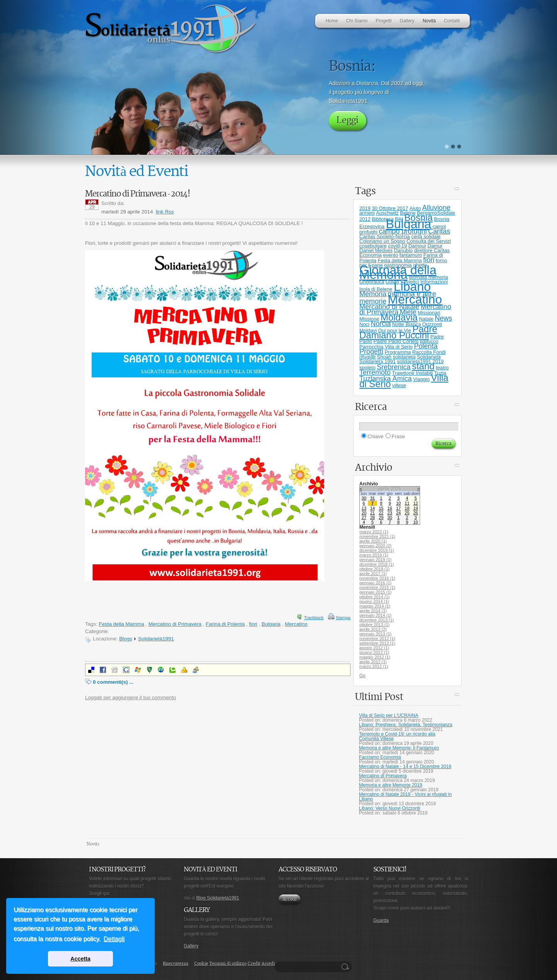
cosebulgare (373, 246)
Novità (93, 844)
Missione (369, 319)
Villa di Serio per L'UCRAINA (389, 715)
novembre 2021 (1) (377, 536)
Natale (426, 319)
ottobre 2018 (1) (374, 569)
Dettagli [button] (114, 939)
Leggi (348, 120)
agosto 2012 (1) (374, 648)
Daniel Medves (376, 250)
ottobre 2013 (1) (374, 625)
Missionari (429, 313)
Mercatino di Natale (389, 307)
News (443, 318)
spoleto (367, 368)
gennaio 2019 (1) (375, 560)
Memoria (373, 294)
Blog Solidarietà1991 (218, 898)
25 (407, 513)
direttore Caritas (432, 250)
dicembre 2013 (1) (377, 620)
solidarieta (404, 357)
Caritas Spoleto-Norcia (385, 236)
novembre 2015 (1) (377, 587)
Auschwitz (387, 213)
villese (399, 385)
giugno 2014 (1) (374, 601)
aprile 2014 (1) (373, 611)
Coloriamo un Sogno (382, 241)
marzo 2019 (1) (374, 555)
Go (362, 676)
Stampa (343, 618)
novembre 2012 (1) (377, 639)
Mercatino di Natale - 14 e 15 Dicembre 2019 (405, 767)
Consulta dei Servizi (429, 241)
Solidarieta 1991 (378, 361)
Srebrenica (394, 367)
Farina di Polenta (225, 624)
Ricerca (346, 967)
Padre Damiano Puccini (398, 332)
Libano (412, 287)
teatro (442, 368)
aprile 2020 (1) (373, 541)
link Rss (165, 212)
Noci (364, 324)
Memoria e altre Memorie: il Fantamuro (399, 748)
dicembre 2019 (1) (377, 550)
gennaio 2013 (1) (375, 634)
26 (415, 513)
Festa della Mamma (122, 624)
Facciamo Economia (380, 757)
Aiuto (415, 208)
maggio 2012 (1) (375, 657)
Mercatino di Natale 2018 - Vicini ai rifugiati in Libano (405, 797)
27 (364, 517)
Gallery (191, 946)
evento (390, 255)
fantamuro (411, 255)
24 (398, 513)
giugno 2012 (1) (374, 652)
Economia (371, 255)
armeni (367, 213)
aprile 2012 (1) (373, 662)
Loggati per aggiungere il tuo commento (131, 698)
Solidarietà (429, 357)
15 (381, 508)
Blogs (126, 639)
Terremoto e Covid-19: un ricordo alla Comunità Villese (397, 736)
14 (372, 508)
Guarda (381, 920)
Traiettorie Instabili (412, 373)
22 (381, 513)
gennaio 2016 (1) (375, 583)
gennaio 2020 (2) (375, 546)
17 (398, 508)
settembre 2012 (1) (377, 643)
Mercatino (296, 624)
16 (390, 508)
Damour (417, 246)
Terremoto (375, 372)
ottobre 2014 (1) (374, 597)
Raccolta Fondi (429, 352)
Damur (435, 246)
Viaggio (421, 379)
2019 (365, 208)
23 (390, 513)
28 (372, 517)
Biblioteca (383, 219)
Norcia (381, 324)
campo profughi (403, 231)
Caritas (439, 231)
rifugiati (367, 357)
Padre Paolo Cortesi (396, 341)
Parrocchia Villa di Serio (386, 347)
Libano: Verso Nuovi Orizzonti (390, 808)
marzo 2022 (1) (374, 532)
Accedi (290, 899)
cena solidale (426, 236)
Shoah (384, 357)
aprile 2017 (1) (373, 574)
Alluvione (437, 208)
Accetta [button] (80, 959)
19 (415, 508)
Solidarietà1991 (156, 639)
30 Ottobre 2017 (390, 208)
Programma (398, 352)
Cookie (201, 964)
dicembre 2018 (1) (377, 564)
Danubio (403, 250)
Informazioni (434, 282)
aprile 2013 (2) (373, 629)
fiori (253, 624)
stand (423, 366)
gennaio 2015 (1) (375, 592)
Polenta (426, 346)
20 (364, 513)
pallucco (429, 341)
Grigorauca (372, 282)
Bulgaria (271, 624)
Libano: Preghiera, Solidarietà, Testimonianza (406, 725)
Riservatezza (176, 964)
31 (372, 498)
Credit (254, 964)
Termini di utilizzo (228, 964)
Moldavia (399, 317)
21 (372, 513)
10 (398, 503)
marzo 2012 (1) (374, 666)
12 (415, 503)
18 (407, 508)
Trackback (314, 618)
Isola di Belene (376, 289)
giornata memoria (428, 277)
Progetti (371, 352)
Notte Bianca (407, 324)
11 (407, 503)
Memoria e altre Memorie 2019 (390, 785)
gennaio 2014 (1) (375, 615)
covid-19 (397, 246)
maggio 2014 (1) (375, 606)
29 (381, 517)
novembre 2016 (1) (377, 578)
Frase (398, 436)
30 (364, 498)
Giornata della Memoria (398, 272)
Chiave (376, 436)
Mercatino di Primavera (175, 624)
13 (364, 508)
